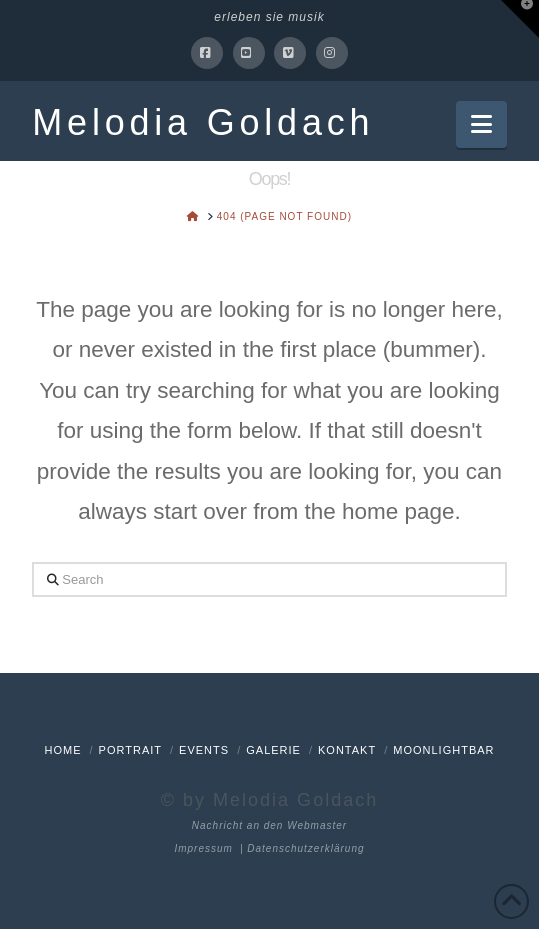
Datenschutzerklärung (305, 848)
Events (204, 750)
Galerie (273, 750)
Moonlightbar (443, 750)
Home (62, 750)
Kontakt (347, 750)
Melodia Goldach (203, 123)
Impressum (203, 848)
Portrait (130, 750)
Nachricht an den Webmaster (269, 825)
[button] (481, 124)
